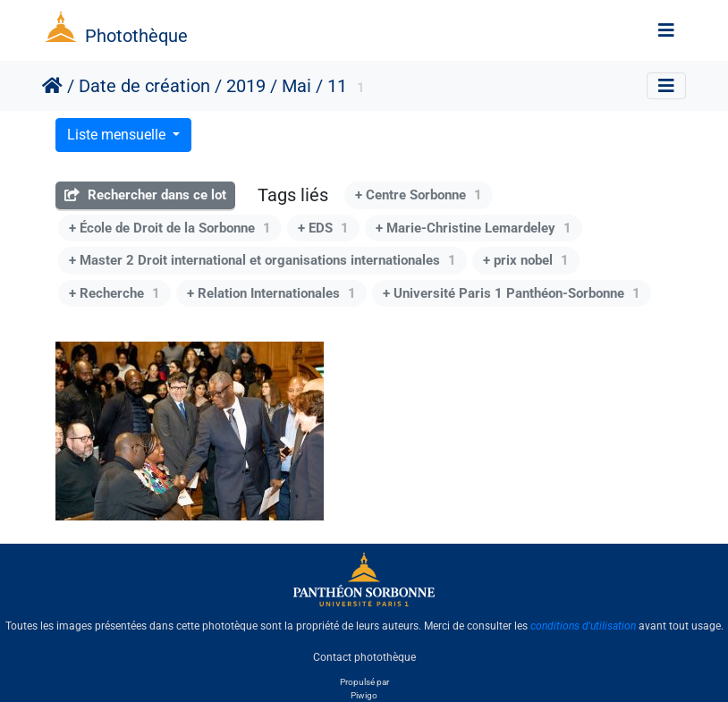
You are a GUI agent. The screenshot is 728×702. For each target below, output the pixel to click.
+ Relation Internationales (271, 293)
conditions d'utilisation (583, 626)
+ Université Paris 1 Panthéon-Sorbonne (512, 293)
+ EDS (323, 228)
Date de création (144, 86)
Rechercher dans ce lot (145, 195)
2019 (246, 86)
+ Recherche (114, 293)
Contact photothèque (364, 656)
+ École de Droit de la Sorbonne (170, 228)
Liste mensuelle (118, 135)
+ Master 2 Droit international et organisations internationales (262, 260)
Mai (296, 86)
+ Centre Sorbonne (419, 195)
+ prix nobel (526, 260)
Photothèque (136, 36)
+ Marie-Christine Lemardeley (474, 228)
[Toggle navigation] (666, 30)
